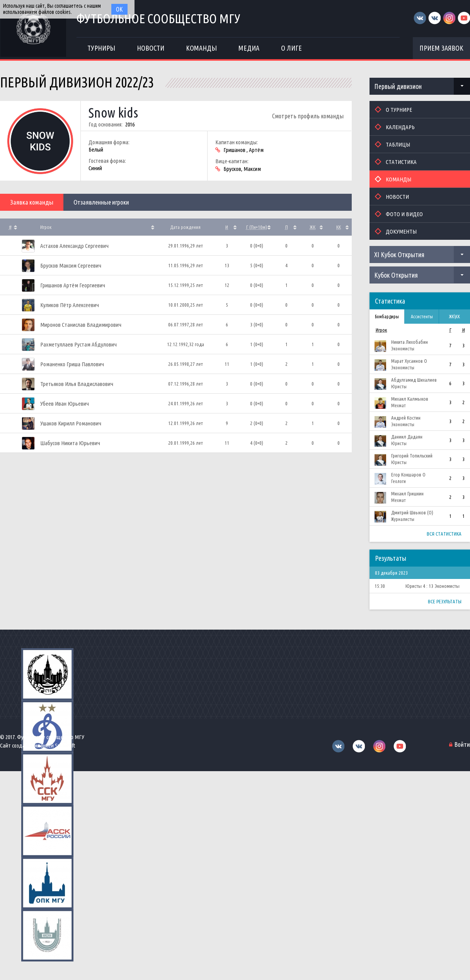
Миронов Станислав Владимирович (81, 325)
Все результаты (445, 601)
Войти (462, 744)
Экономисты (403, 349)
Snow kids (113, 113)
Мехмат (398, 405)
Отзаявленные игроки (101, 202)
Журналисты (403, 519)
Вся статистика (444, 534)
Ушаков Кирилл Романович (71, 423)
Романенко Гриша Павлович (72, 364)
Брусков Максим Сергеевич (71, 265)
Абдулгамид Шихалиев (414, 380)
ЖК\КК (455, 317)
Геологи (398, 481)
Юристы (399, 387)
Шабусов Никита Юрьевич (70, 443)
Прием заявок (441, 48)
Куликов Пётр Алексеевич (70, 305)
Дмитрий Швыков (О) (412, 512)
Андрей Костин (406, 418)
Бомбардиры (387, 317)
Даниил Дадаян (407, 437)
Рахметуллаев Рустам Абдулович (78, 344)
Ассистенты (422, 317)
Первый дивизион (398, 86)
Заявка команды (32, 202)
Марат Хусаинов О (409, 361)
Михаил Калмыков (410, 399)
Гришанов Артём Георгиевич (73, 285)
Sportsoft (65, 745)
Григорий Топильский (412, 456)
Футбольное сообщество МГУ (160, 18)
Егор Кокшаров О (408, 475)
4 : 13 (428, 586)
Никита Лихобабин (410, 342)
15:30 (380, 586)
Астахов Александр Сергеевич (74, 246)
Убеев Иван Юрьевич (65, 404)
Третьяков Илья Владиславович (77, 384)
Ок (119, 9)
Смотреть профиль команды (308, 116)
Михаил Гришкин (407, 493)
